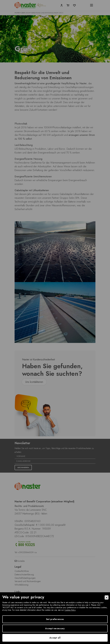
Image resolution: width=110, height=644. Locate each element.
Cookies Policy (70, 610)
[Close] (107, 597)
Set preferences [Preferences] (55, 619)
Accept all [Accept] (55, 638)
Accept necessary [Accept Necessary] (55, 628)
